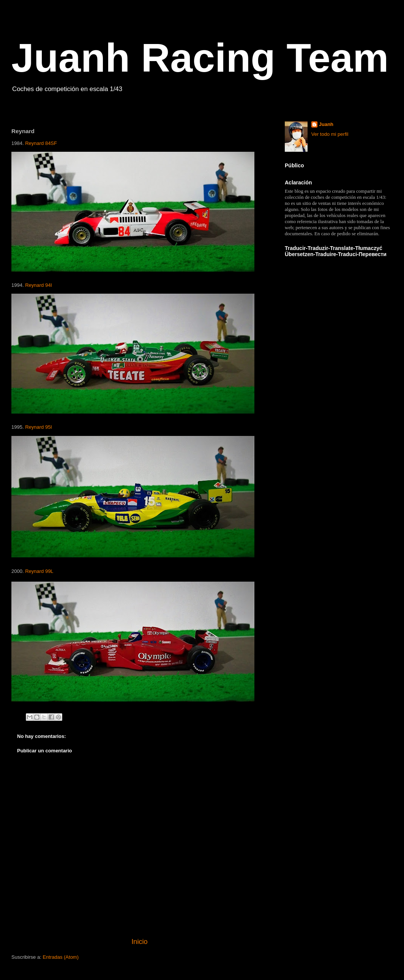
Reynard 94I (39, 285)
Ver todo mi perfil (330, 134)
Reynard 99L (39, 571)
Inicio (139, 942)
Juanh (326, 124)
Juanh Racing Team (200, 58)
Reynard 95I (39, 427)
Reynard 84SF (41, 143)
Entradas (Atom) (61, 957)
